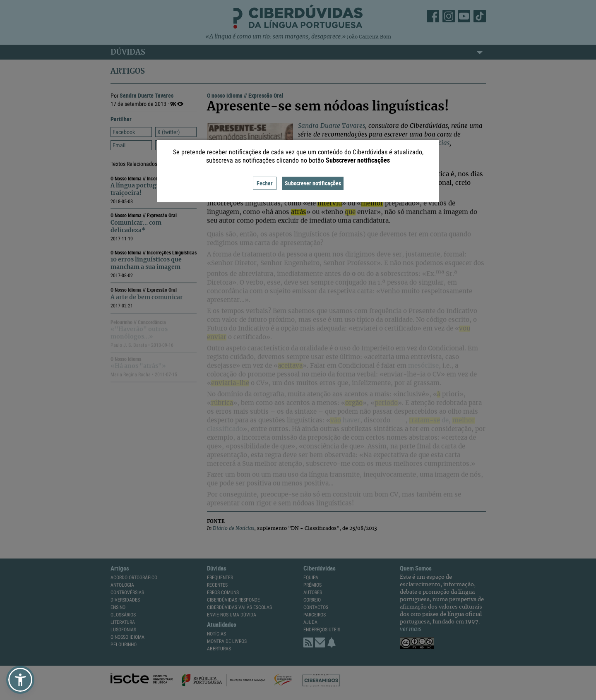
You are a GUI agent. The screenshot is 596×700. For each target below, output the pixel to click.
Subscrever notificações (313, 183)
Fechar (265, 183)
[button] (20, 680)
